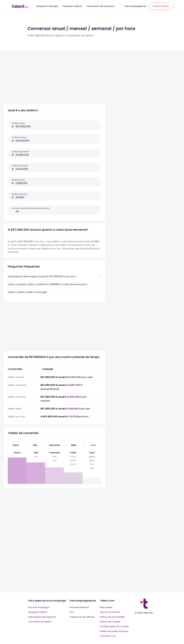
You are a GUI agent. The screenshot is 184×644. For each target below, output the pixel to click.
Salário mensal (19, 137)
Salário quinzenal (20, 152)
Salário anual (18, 123)
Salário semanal (20, 166)
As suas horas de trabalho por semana (31, 208)
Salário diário (18, 180)
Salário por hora (20, 194)
